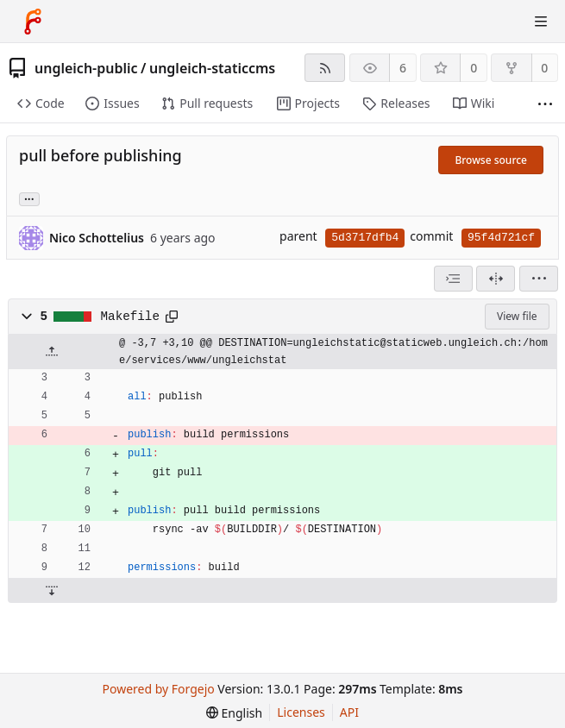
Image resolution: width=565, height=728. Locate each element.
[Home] (33, 22)
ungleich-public (86, 68)
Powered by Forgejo (159, 689)
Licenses (301, 712)
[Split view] (496, 279)
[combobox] (453, 279)
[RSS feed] (325, 68)
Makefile (130, 317)
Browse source (491, 160)
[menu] (539, 279)
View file (517, 316)
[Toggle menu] (541, 22)
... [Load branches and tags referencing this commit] (29, 198)
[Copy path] (172, 317)
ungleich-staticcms (212, 68)
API (349, 712)
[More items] (545, 104)
